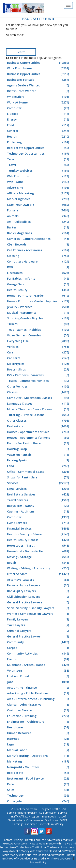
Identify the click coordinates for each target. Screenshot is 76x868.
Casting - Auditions (39, 512)
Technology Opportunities (39, 154)
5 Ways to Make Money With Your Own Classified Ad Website (38, 851)
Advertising (39, 188)
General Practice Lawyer (39, 636)
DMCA (64, 820)
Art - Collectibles (39, 222)
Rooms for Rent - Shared (39, 443)
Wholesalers (39, 97)
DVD (39, 267)
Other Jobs (39, 801)
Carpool (39, 648)
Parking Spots (39, 460)
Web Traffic (39, 182)
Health (39, 137)
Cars (39, 352)
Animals (39, 216)
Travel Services (39, 500)
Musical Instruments (39, 313)
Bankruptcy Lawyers (39, 591)
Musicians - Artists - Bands (39, 665)
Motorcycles (39, 364)
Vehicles (39, 347)
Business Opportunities (39, 63)
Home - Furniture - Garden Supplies (39, 301)
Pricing (18, 840)
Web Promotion (39, 176)
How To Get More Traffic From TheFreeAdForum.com (42, 847)
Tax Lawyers (39, 625)
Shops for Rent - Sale (39, 477)
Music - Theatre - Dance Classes (39, 409)
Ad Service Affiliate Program (36, 811)
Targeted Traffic (50, 809)
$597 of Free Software (24, 809)
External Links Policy (51, 824)
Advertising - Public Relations (39, 693)
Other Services (39, 574)
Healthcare (39, 727)
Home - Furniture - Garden (39, 296)
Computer (39, 108)
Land (39, 466)
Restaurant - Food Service (39, 779)
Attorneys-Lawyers (39, 580)
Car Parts (39, 358)
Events (39, 659)
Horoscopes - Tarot (39, 546)
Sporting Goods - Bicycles (39, 318)
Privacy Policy (38, 862)
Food (39, 125)
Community (39, 642)
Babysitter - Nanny (39, 506)
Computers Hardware (39, 262)
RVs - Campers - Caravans (39, 375)
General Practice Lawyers (39, 602)
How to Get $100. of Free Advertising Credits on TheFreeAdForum (39, 857)
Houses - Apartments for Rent (39, 438)
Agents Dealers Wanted (39, 85)
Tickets (39, 324)
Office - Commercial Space (39, 472)
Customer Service (39, 710)
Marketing (39, 761)
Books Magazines (39, 233)
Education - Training (39, 716)
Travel (39, 165)
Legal (39, 744)
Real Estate (39, 773)
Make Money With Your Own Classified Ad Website (33, 855)
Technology (39, 796)
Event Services (39, 523)
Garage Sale (39, 284)
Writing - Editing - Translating (39, 568)
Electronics (39, 273)
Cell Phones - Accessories (39, 250)
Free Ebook (49, 816)
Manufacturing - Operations (39, 756)
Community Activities (39, 654)
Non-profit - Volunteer (39, 767)
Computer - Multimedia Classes (39, 398)
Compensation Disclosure (42, 820)
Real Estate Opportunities (39, 148)
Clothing (39, 256)
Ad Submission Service (53, 813)
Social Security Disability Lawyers (39, 608)
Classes (39, 392)
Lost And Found (39, 676)
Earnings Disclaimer (25, 824)
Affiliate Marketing (39, 193)
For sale (39, 210)
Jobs (39, 682)
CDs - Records (39, 244)
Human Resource (39, 733)
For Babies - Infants (39, 279)
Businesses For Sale (39, 80)
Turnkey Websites (39, 171)
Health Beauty (39, 290)
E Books (39, 114)
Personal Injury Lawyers (39, 585)
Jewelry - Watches (39, 307)
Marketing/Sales (39, 199)
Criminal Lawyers (39, 631)
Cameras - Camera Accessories (39, 239)
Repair (39, 563)
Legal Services (39, 489)
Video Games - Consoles (39, 335)
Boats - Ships (39, 369)
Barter (39, 227)
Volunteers (39, 671)
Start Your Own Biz (39, 205)
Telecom (39, 159)
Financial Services (39, 529)
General (39, 131)
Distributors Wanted (39, 91)
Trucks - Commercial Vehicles (39, 381)
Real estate (39, 426)
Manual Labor (39, 750)
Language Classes (39, 404)
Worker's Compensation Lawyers (39, 614)
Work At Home (39, 102)
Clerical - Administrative (39, 705)
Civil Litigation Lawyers (39, 597)
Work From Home (39, 68)
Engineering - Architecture (39, 722)
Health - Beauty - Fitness (39, 534)
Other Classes (39, 421)
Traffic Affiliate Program (25, 816)
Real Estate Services (39, 494)
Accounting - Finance (39, 688)
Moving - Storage (39, 557)
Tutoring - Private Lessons (39, 415)
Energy (39, 120)
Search (21, 52)
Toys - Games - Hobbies (39, 330)
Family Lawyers (39, 619)
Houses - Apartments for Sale (39, 432)
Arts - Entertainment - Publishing (39, 699)
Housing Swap (39, 449)
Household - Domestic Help (39, 551)
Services (39, 483)
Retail (39, 784)
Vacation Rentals (39, 455)
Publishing (39, 142)
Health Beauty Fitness (39, 540)
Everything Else (39, 341)
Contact (7, 840)
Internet (39, 739)
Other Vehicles (39, 387)
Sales (39, 790)
